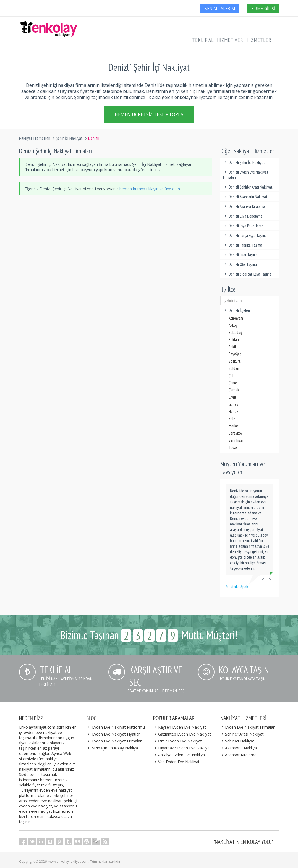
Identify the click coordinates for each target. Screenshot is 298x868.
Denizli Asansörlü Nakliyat (245, 197)
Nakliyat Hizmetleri (35, 138)
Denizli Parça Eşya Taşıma (245, 235)
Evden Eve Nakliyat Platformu (118, 727)
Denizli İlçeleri (250, 310)
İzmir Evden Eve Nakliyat (177, 741)
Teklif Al (203, 40)
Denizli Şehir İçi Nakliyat (244, 162)
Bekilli (233, 347)
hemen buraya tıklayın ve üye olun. (150, 189)
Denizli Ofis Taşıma (240, 264)
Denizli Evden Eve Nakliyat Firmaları (246, 175)
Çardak (234, 390)
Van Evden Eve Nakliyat (176, 762)
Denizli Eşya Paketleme (243, 226)
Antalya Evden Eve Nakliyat (180, 755)
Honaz (233, 411)
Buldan (234, 368)
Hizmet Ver (230, 40)
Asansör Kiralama (239, 755)
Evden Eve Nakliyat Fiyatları (116, 734)
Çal (231, 376)
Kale (232, 419)
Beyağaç (235, 354)
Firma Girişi (263, 8)
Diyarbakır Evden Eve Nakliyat (182, 748)
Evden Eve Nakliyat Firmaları (117, 741)
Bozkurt (235, 361)
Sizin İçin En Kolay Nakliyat (116, 748)
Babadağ (235, 332)
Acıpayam (236, 318)
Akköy (233, 325)
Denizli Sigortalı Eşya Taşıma (247, 274)
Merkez (234, 426)
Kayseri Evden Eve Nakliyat (180, 727)
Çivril (232, 397)
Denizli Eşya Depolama (243, 216)
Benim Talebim (220, 8)
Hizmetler (259, 40)
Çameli (234, 383)
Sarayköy (236, 433)
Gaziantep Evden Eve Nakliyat (182, 734)
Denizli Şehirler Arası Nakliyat (248, 187)
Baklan (234, 340)
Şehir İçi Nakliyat (69, 138)
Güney (233, 404)
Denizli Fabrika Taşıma (243, 245)
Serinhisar (236, 440)
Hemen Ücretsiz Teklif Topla (149, 114)
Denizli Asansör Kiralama (244, 206)
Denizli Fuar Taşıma (241, 255)
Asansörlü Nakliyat (239, 748)
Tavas (233, 447)
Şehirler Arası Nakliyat (242, 734)
